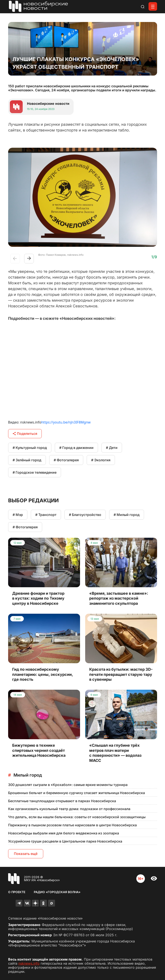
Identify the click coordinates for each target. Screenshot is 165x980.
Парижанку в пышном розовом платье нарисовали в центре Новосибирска (72, 825)
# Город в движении (76, 448)
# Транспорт (46, 515)
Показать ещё (26, 854)
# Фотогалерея (66, 460)
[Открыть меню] (153, 6)
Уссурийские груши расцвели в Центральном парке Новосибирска (65, 841)
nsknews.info (29, 963)
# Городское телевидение (35, 472)
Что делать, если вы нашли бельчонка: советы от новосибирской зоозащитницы (77, 817)
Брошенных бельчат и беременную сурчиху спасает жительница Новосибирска (77, 793)
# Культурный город (30, 448)
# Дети (112, 448)
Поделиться (25, 434)
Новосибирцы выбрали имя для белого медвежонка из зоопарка (64, 833)
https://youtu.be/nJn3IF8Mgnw (66, 422)
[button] (29, 259)
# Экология (101, 460)
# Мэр (18, 515)
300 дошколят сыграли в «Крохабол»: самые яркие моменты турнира (68, 785)
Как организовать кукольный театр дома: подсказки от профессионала (69, 809)
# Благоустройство (85, 515)
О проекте (17, 892)
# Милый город (127, 515)
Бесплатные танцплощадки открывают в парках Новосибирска (62, 801)
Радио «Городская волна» (57, 892)
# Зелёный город (27, 460)
